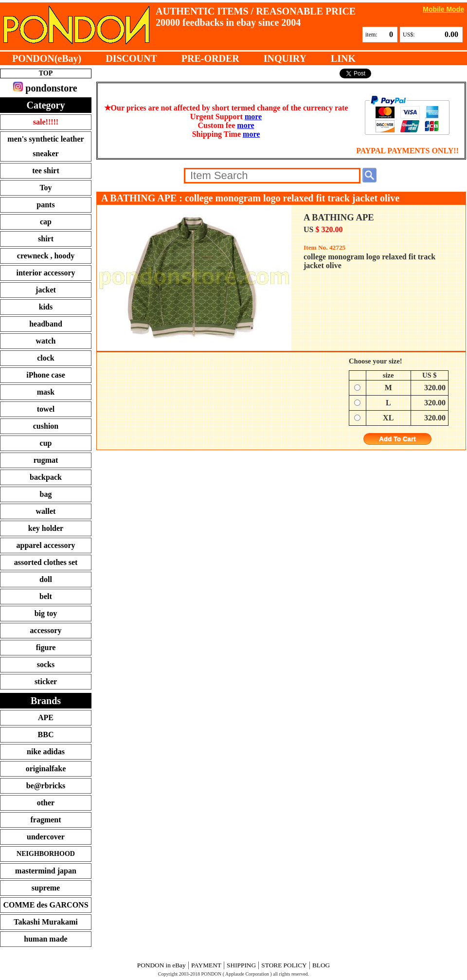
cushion (46, 426)
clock (46, 358)
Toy (45, 188)
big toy (46, 613)
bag (46, 494)
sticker (46, 681)
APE (46, 717)
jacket (46, 290)
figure (46, 647)
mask (46, 392)
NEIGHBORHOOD (46, 854)
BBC (46, 735)
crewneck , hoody (46, 256)
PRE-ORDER (210, 58)
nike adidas (46, 752)
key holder (46, 528)
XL (388, 418)
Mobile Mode (443, 9)
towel (46, 409)
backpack (46, 477)
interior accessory (46, 273)
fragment (45, 820)
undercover (46, 837)
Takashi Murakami (45, 922)
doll (46, 579)
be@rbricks (46, 786)
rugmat (46, 460)
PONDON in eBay (162, 965)
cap (46, 222)
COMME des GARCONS (45, 905)
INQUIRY (285, 58)
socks (46, 664)
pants (45, 205)
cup (46, 443)
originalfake (46, 769)
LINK (343, 58)
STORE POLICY (284, 965)
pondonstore (45, 88)
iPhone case (46, 375)
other (46, 803)
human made (45, 939)
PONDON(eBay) (47, 58)
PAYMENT (206, 965)
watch (46, 341)
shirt (46, 239)
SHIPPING (241, 965)
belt (46, 596)
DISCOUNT (131, 58)
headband (46, 324)
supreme (46, 888)
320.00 (435, 388)
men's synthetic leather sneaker (45, 146)
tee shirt (46, 171)
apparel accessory (45, 545)
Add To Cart (397, 439)
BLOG (321, 965)
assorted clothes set (46, 562)
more (253, 117)
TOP (46, 73)
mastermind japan (46, 871)
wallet (46, 511)
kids (46, 307)
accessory (46, 630)
